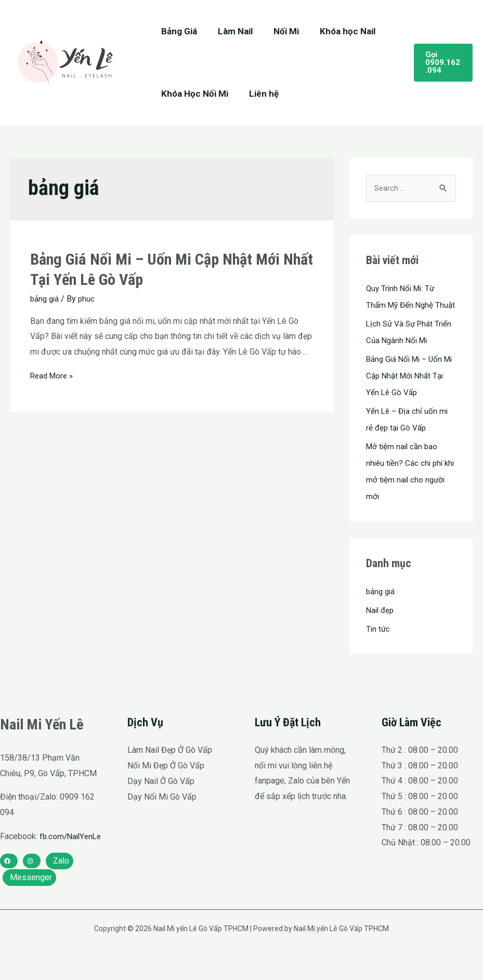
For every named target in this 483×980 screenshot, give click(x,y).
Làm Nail (231, 31)
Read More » (53, 375)
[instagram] (32, 893)
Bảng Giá (178, 31)
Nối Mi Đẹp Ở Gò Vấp (166, 783)
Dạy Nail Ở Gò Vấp (161, 798)
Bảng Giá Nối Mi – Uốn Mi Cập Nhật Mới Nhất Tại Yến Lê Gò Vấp (407, 393)
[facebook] (9, 893)
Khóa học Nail (337, 31)
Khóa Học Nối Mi (193, 94)
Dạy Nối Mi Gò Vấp (162, 813)
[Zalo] (60, 893)
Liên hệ (259, 94)
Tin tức (378, 646)
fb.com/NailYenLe (32, 869)
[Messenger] (29, 910)
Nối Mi (278, 31)
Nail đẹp (381, 627)
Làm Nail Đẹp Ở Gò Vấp (170, 767)
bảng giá (46, 299)
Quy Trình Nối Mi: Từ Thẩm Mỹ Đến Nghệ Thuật (402, 305)
